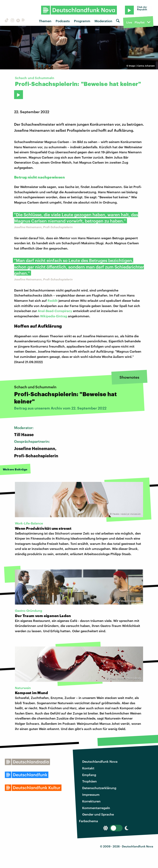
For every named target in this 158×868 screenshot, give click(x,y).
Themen (45, 21)
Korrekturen (91, 801)
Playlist (140, 22)
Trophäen (89, 781)
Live (129, 22)
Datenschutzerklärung (99, 788)
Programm (82, 21)
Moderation (103, 21)
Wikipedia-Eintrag (54, 316)
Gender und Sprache (98, 814)
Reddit (53, 300)
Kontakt (88, 768)
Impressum (91, 794)
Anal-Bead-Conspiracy (55, 311)
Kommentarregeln (96, 808)
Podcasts (63, 21)
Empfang (89, 775)
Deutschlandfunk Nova (100, 761)
